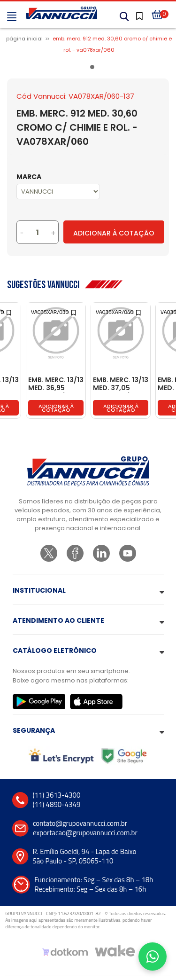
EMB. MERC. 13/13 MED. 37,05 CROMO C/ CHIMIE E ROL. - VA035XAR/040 (121, 384)
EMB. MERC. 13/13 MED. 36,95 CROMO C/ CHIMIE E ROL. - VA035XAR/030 (56, 384)
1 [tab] (94, 69)
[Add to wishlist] (10, 312)
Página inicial (24, 39)
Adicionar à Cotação (114, 233)
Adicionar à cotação (56, 408)
